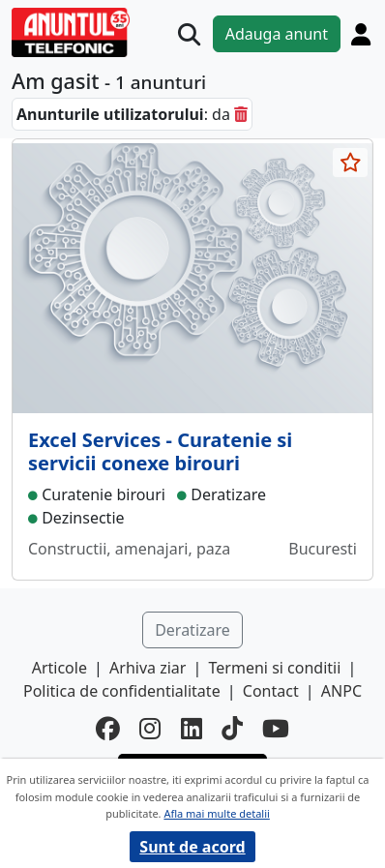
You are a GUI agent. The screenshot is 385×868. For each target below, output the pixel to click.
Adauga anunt (277, 34)
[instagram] (150, 728)
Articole (59, 668)
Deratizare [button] (192, 630)
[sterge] (241, 114)
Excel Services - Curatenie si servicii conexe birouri (160, 451)
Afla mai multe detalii (216, 813)
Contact (271, 691)
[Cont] (361, 34)
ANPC (341, 691)
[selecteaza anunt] (350, 163)
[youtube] (276, 728)
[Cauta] (189, 34)
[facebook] (108, 728)
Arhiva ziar (148, 668)
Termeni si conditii (275, 668)
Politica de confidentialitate (122, 691)
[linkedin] (192, 728)
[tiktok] (232, 728)
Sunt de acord (192, 847)
